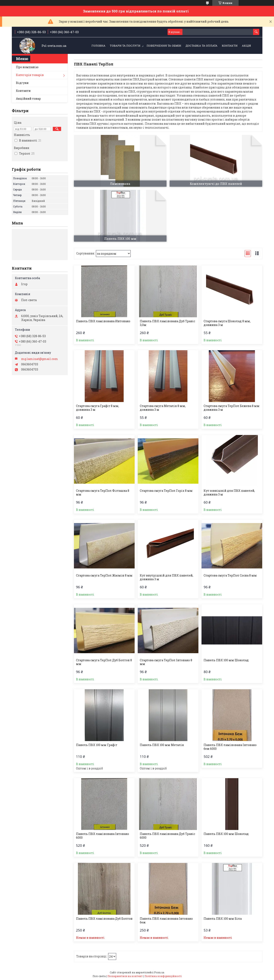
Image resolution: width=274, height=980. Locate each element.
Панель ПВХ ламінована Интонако (103, 321)
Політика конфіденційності (163, 976)
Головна (98, 46)
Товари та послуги (125, 46)
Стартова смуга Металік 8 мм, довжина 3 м (163, 408)
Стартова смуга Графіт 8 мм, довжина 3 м (98, 408)
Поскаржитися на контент (125, 976)
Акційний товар (28, 99)
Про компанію (27, 67)
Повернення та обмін (164, 46)
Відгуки (22, 83)
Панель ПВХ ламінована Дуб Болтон (104, 919)
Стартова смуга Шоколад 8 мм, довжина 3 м (227, 323)
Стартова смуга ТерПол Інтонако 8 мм (166, 662)
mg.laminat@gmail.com (40, 359)
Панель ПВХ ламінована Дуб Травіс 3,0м (167, 323)
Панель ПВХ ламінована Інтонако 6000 (103, 836)
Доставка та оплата (202, 46)
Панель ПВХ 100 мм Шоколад (226, 660)
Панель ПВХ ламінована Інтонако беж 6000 (230, 747)
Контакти (230, 46)
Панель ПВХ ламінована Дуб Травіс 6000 (167, 836)
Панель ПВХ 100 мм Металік (162, 745)
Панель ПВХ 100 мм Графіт (97, 745)
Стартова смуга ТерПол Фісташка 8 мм (103, 493)
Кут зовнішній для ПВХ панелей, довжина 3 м (229, 493)
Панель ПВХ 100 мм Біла (223, 919)
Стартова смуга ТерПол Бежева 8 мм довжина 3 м (232, 408)
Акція (246, 46)
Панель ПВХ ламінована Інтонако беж (166, 921)
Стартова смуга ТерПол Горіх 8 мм (166, 491)
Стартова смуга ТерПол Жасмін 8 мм (104, 575)
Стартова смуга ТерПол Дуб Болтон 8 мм (104, 662)
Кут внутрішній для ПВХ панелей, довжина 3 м (167, 577)
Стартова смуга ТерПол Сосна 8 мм (230, 575)
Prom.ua (159, 972)
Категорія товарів (30, 75)
